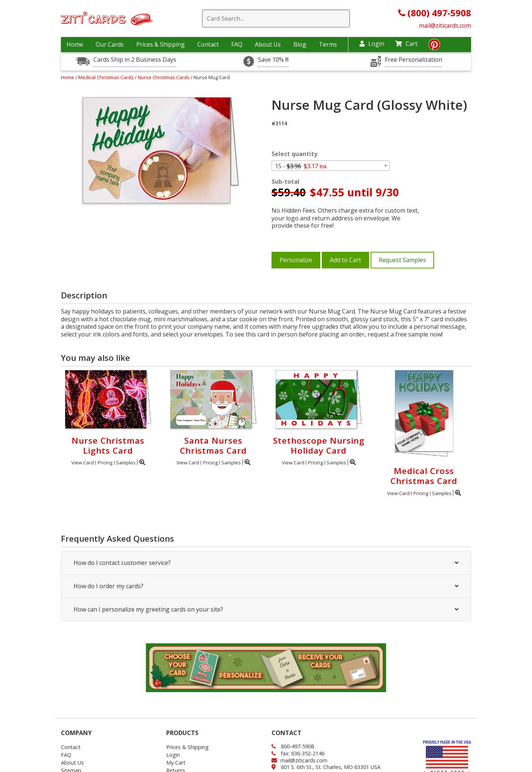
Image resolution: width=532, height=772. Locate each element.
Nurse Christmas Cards (164, 77)
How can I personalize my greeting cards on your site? (266, 609)
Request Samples (402, 260)
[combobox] (331, 166)
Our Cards (110, 44)
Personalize (296, 260)
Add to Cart (345, 260)
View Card (83, 463)
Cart (406, 44)
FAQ (237, 44)
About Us (268, 44)
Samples (126, 463)
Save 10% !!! (273, 60)
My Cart (176, 763)
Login (372, 44)
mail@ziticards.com (445, 26)
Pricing (105, 463)
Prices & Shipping (161, 44)
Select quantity (294, 154)
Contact (208, 44)
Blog (300, 44)
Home (75, 44)
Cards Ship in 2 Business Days (135, 60)
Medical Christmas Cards (107, 77)
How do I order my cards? (266, 586)
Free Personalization (414, 60)
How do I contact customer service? (266, 563)
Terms (328, 44)
